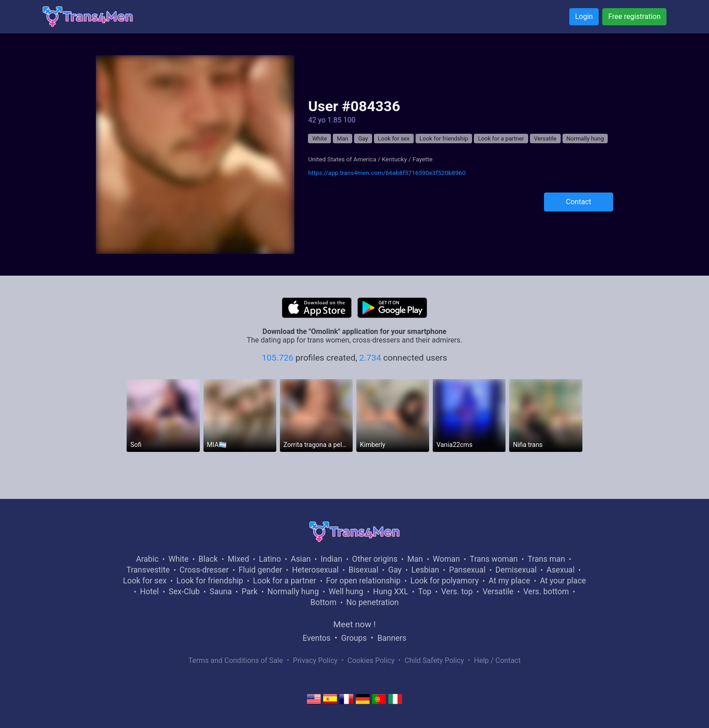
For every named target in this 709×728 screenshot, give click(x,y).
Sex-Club (184, 592)
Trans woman (494, 559)
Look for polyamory (445, 581)
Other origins (375, 559)
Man (343, 139)
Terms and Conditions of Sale (236, 660)
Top (425, 592)
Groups (354, 638)
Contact (579, 202)
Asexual (561, 570)
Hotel (149, 592)
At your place (563, 581)
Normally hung (585, 139)
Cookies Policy (371, 660)
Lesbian (425, 570)
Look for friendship (444, 139)
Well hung (346, 592)
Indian (331, 559)
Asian (301, 559)
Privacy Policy (315, 660)
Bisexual (364, 570)
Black (208, 559)
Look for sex (394, 139)
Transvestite (148, 570)
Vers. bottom (546, 592)
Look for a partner (501, 139)
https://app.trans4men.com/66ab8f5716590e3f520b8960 (387, 173)
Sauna (220, 592)
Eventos (317, 638)
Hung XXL (391, 592)
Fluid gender (260, 570)
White (319, 139)
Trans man (546, 559)
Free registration (634, 16)
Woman (446, 559)
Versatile (545, 139)
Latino (270, 559)
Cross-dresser (204, 570)
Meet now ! (354, 624)
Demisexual (516, 570)
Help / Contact (497, 660)
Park (249, 592)
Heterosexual (315, 570)
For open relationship (363, 581)
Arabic (147, 559)
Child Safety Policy (435, 660)
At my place (509, 581)
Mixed (238, 559)
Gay (363, 139)
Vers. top (457, 592)
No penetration (373, 602)
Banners (392, 638)
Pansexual (467, 570)
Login (584, 16)
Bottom (323, 602)
